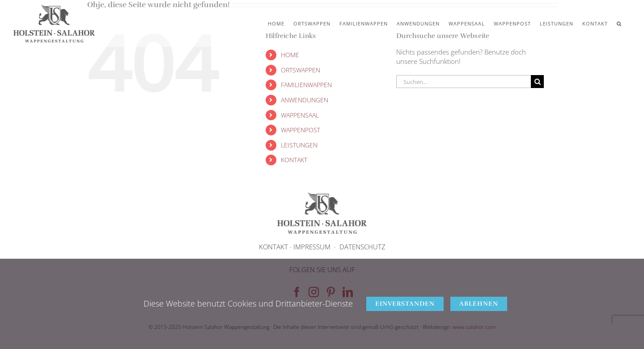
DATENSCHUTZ (362, 247)
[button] (619, 23)
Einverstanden (405, 304)
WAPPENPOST (301, 130)
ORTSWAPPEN (301, 70)
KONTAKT (294, 160)
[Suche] (537, 82)
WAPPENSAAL (300, 115)
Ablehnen (479, 304)
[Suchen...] (464, 82)
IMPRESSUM (312, 247)
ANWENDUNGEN (305, 100)
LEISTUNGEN (299, 145)
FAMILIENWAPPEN (306, 85)
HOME (290, 55)
